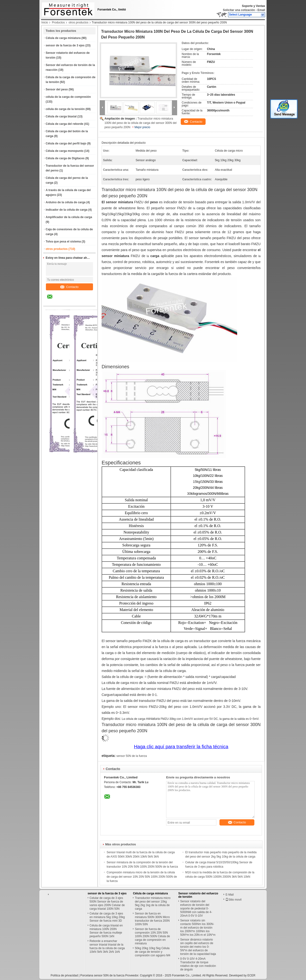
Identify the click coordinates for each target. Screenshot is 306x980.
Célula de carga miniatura (63, 38)
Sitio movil (233, 900)
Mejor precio (142, 127)
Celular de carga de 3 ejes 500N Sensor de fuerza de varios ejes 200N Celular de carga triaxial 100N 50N (107, 903)
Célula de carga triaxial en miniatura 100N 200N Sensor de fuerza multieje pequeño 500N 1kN (106, 931)
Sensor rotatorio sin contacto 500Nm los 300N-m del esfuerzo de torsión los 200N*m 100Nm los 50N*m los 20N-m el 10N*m (198, 928)
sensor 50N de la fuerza (132, 756)
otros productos (79, 22)
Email (261, 10)
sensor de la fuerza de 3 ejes (65, 45)
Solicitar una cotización (239, 10)
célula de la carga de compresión (68, 97)
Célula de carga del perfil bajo (66, 143)
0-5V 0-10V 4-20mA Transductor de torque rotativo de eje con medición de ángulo (198, 964)
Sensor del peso (57, 89)
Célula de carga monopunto (65, 151)
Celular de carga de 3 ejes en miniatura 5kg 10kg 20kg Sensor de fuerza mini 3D (107, 917)
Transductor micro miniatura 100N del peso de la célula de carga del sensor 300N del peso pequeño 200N (141, 123)
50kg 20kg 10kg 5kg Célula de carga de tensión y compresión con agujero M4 (153, 952)
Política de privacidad (64, 975)
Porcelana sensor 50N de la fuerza (102, 975)
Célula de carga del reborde (64, 124)
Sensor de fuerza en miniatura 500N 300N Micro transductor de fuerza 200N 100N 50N (152, 919)
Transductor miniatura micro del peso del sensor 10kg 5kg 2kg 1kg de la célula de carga (153, 903)
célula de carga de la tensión (65, 109)
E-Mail (229, 895)
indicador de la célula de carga (67, 210)
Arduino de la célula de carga (66, 202)
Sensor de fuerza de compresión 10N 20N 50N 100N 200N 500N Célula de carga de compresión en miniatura (152, 936)
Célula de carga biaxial (61, 116)
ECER (251, 975)
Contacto (69, 287)
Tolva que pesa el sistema (63, 242)
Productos (58, 22)
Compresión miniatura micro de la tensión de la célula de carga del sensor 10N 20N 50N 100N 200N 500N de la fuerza (142, 877)
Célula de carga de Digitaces (65, 158)
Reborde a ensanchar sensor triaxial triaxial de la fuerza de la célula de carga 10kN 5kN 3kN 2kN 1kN (107, 946)
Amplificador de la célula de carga (69, 217)
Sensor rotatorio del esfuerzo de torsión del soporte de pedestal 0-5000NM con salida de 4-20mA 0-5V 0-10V (196, 908)
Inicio (45, 22)
